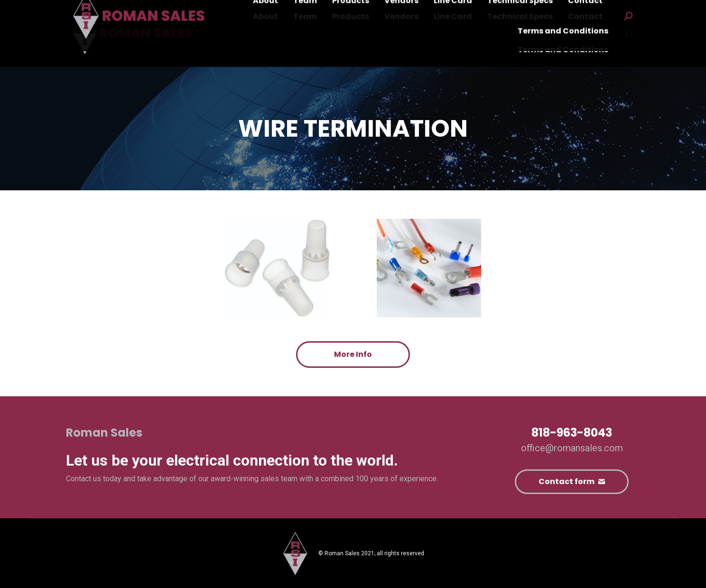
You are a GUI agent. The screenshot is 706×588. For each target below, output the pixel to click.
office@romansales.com (572, 448)
